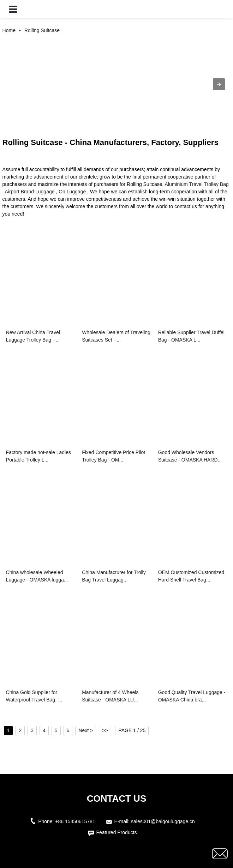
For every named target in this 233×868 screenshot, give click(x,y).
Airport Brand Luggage (30, 192)
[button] (13, 9)
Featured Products (116, 832)
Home (9, 30)
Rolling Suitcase (42, 30)
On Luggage (72, 192)
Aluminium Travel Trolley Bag (196, 184)
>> (105, 730)
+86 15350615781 (75, 821)
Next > (86, 730)
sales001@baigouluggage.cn (163, 821)
